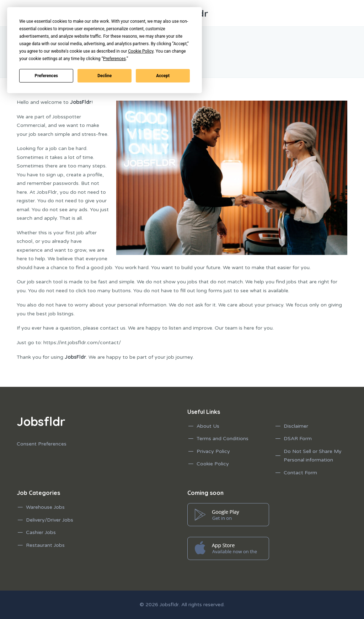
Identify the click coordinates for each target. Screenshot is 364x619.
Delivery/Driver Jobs (50, 520)
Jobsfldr (169, 605)
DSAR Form (298, 439)
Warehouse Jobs (45, 507)
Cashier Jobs (41, 532)
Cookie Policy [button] (141, 51)
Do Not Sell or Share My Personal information (313, 456)
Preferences (47, 76)
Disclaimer (296, 426)
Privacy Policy (213, 451)
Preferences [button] (114, 59)
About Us (208, 426)
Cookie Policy (213, 464)
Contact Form (300, 473)
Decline (105, 76)
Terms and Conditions (223, 439)
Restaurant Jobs (45, 545)
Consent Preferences (42, 444)
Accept (163, 76)
